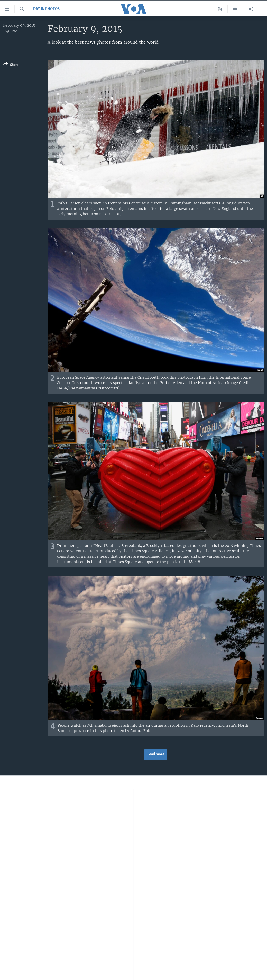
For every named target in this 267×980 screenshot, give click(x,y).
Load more (156, 754)
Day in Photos (46, 9)
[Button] (11, 65)
